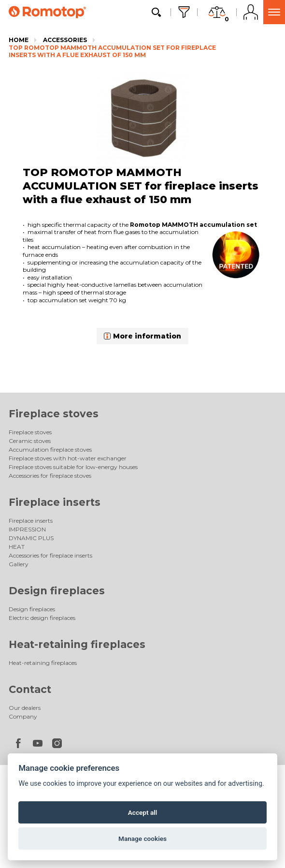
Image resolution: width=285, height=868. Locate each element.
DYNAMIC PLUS (31, 538)
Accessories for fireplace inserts (50, 555)
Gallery (19, 564)
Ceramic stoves (30, 441)
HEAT (17, 547)
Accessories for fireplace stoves (50, 476)
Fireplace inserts (55, 502)
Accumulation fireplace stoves (50, 449)
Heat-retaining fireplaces (77, 644)
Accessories (65, 40)
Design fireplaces (57, 591)
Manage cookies (142, 839)
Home (19, 40)
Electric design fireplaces (42, 618)
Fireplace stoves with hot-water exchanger (68, 458)
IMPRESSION (27, 529)
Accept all (143, 812)
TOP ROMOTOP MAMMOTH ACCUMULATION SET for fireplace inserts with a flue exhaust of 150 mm (112, 51)
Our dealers (25, 708)
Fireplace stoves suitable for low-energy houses (73, 467)
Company (23, 716)
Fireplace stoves (54, 414)
